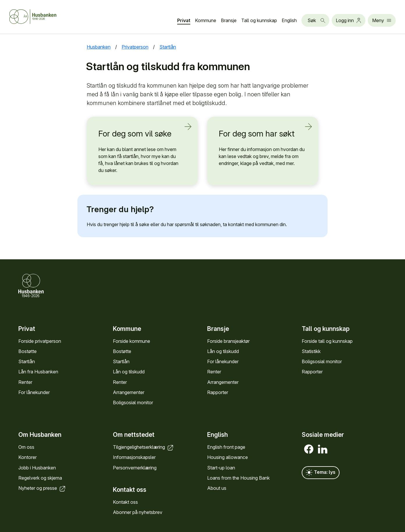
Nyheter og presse (42, 488)
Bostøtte (27, 351)
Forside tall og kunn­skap (327, 341)
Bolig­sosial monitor (133, 402)
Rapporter (218, 392)
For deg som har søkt (259, 133)
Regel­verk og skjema (40, 478)
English (289, 20)
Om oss (26, 447)
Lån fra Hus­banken (38, 372)
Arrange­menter (129, 392)
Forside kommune (132, 341)
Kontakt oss (125, 502)
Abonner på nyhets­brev (138, 512)
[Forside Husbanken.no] (33, 17)
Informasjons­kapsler (134, 457)
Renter (25, 382)
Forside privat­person (40, 341)
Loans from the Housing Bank (238, 478)
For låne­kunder (34, 392)
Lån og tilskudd (129, 372)
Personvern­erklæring (135, 468)
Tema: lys (321, 473)
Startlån (27, 361)
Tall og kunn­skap (259, 20)
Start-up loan (221, 468)
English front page (226, 447)
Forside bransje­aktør (228, 341)
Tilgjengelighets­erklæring (144, 447)
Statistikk (311, 351)
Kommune (206, 20)
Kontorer (27, 457)
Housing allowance (228, 457)
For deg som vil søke (139, 133)
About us (217, 488)
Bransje (229, 20)
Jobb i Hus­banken (37, 468)
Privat (184, 20)
